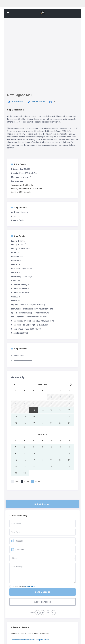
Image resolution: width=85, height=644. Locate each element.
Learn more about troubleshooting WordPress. (30, 640)
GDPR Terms (30, 587)
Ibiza (18, 216)
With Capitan (39, 102)
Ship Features (19, 349)
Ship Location (19, 207)
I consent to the (24, 587)
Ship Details (18, 236)
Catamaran (18, 102)
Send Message (43, 592)
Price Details (19, 164)
